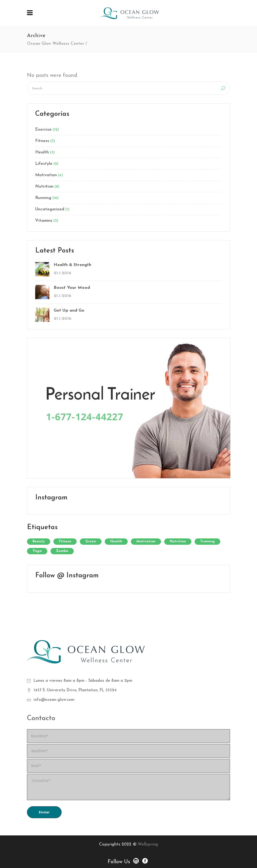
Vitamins (44, 221)
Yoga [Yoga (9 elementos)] (37, 551)
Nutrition (44, 187)
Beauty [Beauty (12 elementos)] (39, 541)
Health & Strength (72, 265)
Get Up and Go (69, 311)
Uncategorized (50, 209)
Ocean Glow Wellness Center (56, 44)
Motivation (46, 175)
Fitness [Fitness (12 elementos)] (65, 541)
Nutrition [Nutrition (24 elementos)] (178, 541)
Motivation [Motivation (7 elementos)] (146, 541)
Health (42, 152)
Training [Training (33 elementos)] (207, 541)
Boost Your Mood (72, 288)
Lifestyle (44, 164)
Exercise (43, 130)
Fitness (42, 141)
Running (43, 198)
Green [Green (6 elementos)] (91, 541)
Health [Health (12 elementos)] (116, 541)
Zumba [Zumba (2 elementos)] (62, 551)
